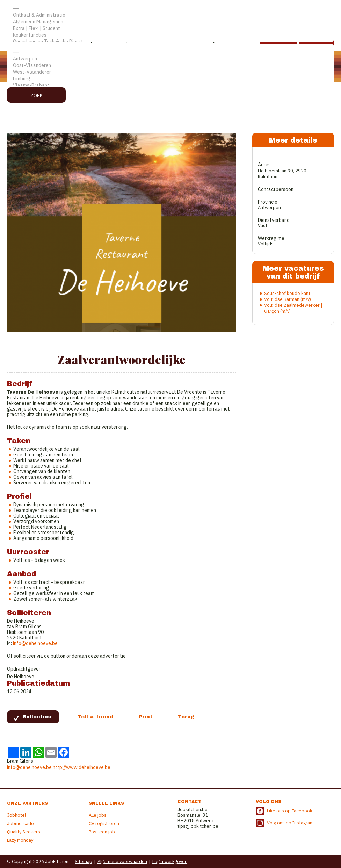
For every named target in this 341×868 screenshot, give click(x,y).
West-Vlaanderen (170, 72)
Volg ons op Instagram (290, 823)
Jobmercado (20, 823)
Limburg (170, 79)
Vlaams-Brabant (170, 85)
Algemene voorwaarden (122, 862)
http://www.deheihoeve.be (82, 767)
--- (170, 9)
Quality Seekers (24, 832)
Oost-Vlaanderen (170, 66)
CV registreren (104, 823)
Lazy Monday (20, 840)
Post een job (102, 832)
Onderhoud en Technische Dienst (170, 42)
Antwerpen (170, 59)
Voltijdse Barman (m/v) (288, 299)
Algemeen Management (170, 22)
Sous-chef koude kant (287, 293)
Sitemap (84, 862)
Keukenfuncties (170, 35)
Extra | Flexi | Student (170, 28)
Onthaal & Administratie (170, 15)
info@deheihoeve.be (35, 643)
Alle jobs (98, 815)
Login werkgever (169, 862)
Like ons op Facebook (290, 811)
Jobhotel (16, 815)
